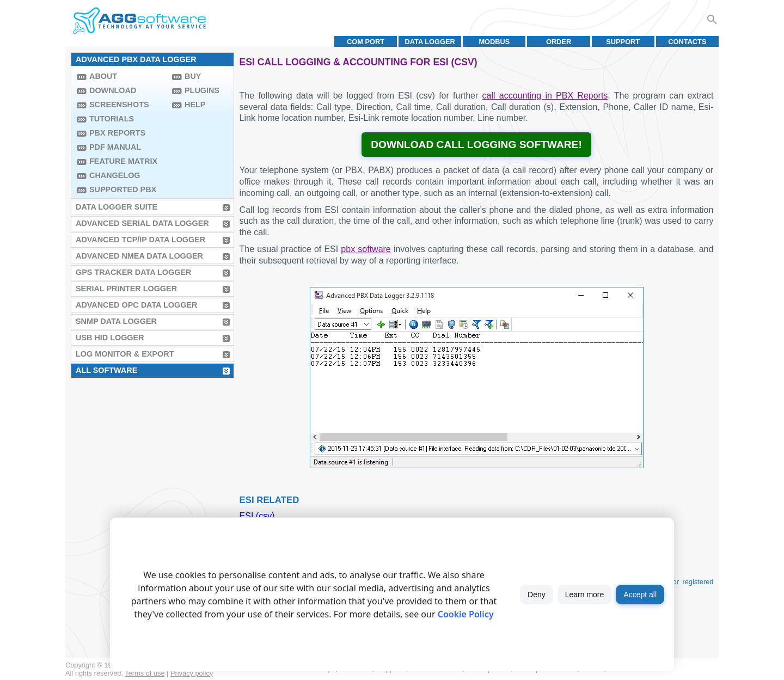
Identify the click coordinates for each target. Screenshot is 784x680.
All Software (106, 370)
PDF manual (115, 147)
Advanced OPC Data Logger (136, 305)
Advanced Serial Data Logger (142, 223)
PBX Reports (117, 133)
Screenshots (119, 105)
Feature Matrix (123, 161)
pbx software (366, 249)
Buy (193, 76)
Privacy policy (192, 673)
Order (559, 42)
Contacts (687, 42)
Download (113, 90)
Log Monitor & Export (125, 354)
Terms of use (145, 673)
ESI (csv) (257, 516)
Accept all (640, 595)
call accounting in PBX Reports (545, 96)
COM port (366, 42)
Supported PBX (123, 189)
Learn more (585, 595)
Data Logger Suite (117, 207)
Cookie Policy (466, 614)
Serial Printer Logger (126, 289)
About (103, 76)
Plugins (202, 90)
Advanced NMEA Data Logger (139, 256)
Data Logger (430, 42)
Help (195, 105)
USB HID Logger (110, 338)
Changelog (115, 175)
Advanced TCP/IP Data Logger (140, 240)
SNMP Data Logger (116, 321)
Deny (537, 595)
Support (623, 42)
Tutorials (112, 119)
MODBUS (494, 42)
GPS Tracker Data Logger (133, 272)
